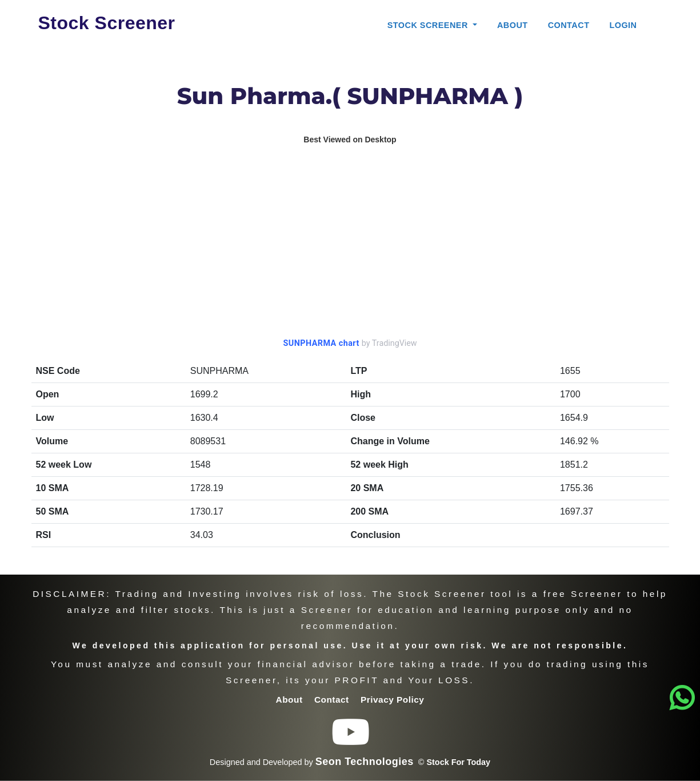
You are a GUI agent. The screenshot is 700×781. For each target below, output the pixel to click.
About (513, 25)
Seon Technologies (365, 762)
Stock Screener (107, 23)
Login (623, 25)
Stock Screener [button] (429, 25)
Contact (569, 25)
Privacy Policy (392, 700)
